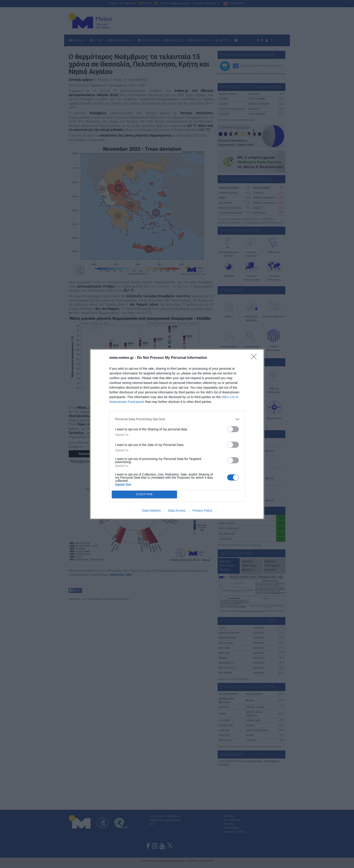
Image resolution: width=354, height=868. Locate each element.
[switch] (233, 429)
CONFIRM (144, 494)
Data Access (177, 511)
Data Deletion (151, 511)
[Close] (255, 358)
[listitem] (177, 419)
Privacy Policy (202, 511)
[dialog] (177, 434)
